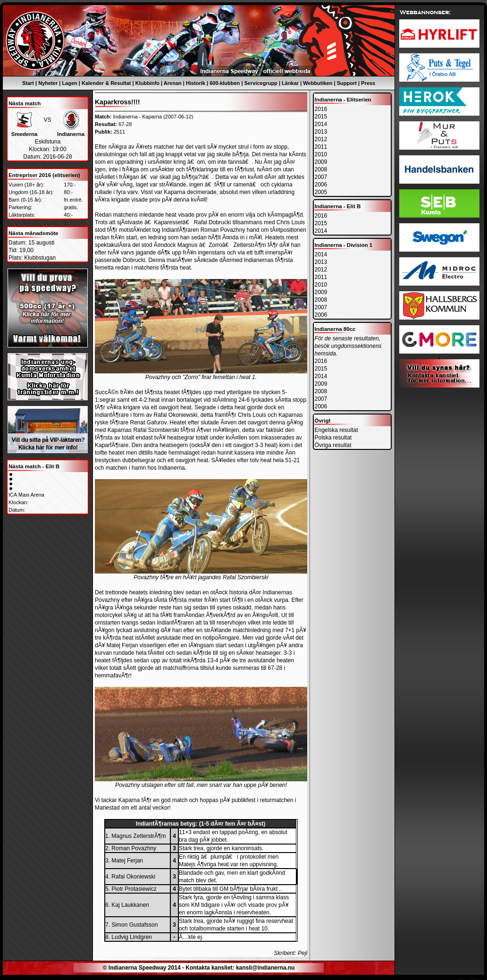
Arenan (173, 83)
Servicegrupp (261, 83)
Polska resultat (333, 438)
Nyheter (48, 83)
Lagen (69, 83)
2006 (321, 185)
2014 (321, 124)
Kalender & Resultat (106, 83)
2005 (321, 192)
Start (28, 83)
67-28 (125, 124)
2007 (321, 177)
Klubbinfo (147, 83)
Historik (196, 83)
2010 (321, 154)
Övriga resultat (333, 445)
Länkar (290, 83)
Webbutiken (318, 83)
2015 (321, 117)
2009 (321, 162)
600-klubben (225, 83)
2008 (321, 169)
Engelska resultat (336, 430)
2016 (321, 109)
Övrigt (323, 421)
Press (368, 83)
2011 (321, 147)
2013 (321, 132)
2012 (321, 139)
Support (347, 83)
